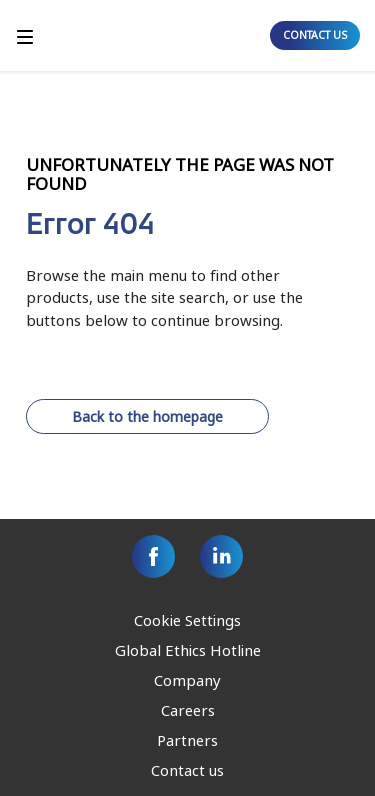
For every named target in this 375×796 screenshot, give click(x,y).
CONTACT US (315, 35)
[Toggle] (25, 35)
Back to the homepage (147, 416)
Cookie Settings (187, 620)
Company (187, 680)
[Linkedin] (221, 556)
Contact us (187, 770)
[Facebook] (153, 556)
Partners (187, 740)
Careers (188, 710)
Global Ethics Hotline (188, 650)
